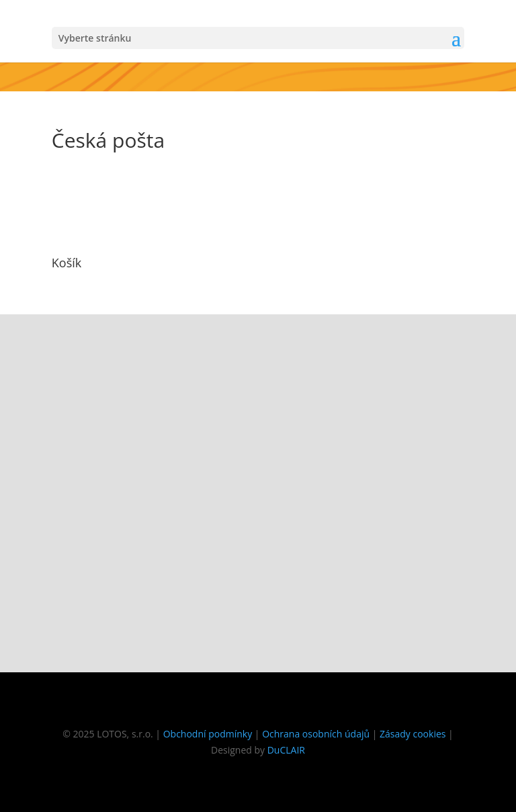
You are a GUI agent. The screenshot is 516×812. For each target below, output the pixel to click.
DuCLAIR (286, 750)
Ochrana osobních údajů (316, 734)
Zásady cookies (413, 734)
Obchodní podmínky (208, 734)
